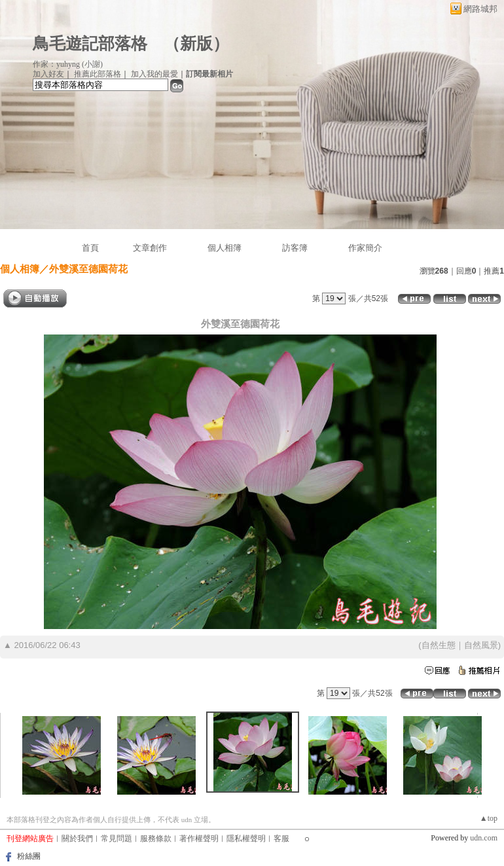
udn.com (484, 838)
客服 (281, 839)
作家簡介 (365, 248)
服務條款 (156, 839)
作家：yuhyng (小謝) (68, 64)
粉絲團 (29, 856)
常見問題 (117, 839)
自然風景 (481, 645)
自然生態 (439, 645)
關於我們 (77, 839)
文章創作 (150, 248)
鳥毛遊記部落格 (90, 44)
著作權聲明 (199, 839)
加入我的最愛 (154, 74)
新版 (196, 44)
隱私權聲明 (246, 839)
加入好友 (48, 74)
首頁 (90, 248)
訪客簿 (295, 248)
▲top (489, 818)
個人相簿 (225, 248)
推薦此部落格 (98, 74)
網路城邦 (480, 9)
